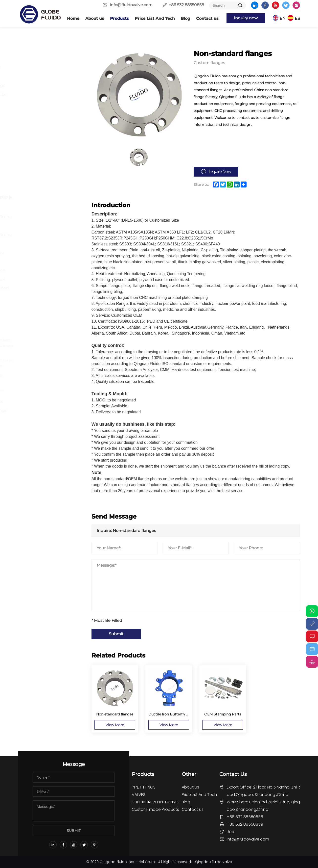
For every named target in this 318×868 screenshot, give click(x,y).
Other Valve (40, 183)
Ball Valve (37, 147)
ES (297, 18)
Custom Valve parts (47, 402)
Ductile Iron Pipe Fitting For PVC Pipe (50, 239)
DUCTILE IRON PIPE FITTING (50, 201)
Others (35, 112)
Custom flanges (44, 331)
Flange (35, 59)
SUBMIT (74, 831)
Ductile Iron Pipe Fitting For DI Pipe (50, 221)
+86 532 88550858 (186, 5)
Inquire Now (220, 171)
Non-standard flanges (49, 390)
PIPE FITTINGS (43, 47)
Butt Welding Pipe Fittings (45, 72)
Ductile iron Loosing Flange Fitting (46, 257)
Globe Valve (40, 165)
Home (73, 18)
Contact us (207, 18)
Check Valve (40, 174)
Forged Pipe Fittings (48, 86)
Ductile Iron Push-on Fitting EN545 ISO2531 (47, 275)
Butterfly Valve (43, 139)
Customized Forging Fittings (48, 378)
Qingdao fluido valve (214, 862)
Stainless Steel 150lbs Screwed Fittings (47, 99)
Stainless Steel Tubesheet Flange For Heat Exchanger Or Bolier (54, 345)
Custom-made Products (43, 315)
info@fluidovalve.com (131, 5)
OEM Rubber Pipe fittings (44, 424)
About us (95, 18)
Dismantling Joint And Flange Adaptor (49, 293)
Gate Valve (39, 156)
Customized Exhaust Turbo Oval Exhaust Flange (54, 363)
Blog (185, 18)
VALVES (34, 127)
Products (119, 18)
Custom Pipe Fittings (49, 410)
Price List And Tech (155, 18)
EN (283, 18)
